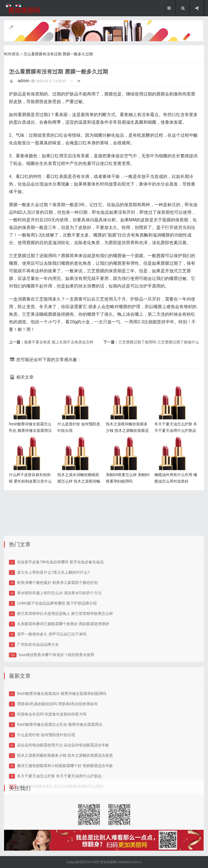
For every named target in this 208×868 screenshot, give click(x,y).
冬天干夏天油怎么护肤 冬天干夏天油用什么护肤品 (176, 394)
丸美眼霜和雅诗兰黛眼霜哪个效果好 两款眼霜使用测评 (63, 682)
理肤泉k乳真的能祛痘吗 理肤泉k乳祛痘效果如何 (57, 762)
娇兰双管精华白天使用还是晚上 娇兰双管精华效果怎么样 (65, 672)
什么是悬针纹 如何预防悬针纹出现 (46, 793)
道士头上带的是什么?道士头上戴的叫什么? (53, 630)
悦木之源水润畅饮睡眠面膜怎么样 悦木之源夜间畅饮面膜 (80, 445)
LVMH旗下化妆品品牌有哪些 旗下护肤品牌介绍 (57, 661)
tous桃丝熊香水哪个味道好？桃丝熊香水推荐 (56, 713)
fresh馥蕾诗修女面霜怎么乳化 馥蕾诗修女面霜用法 (31, 394)
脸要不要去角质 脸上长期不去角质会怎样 (59, 342)
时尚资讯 (12, 54)
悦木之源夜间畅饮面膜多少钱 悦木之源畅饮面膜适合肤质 (128, 394)
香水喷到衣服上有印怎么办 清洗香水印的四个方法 (59, 651)
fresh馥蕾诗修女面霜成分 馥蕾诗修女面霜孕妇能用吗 (62, 752)
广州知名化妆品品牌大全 (38, 703)
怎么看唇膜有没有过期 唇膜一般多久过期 (58, 54)
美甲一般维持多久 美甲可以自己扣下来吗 (52, 692)
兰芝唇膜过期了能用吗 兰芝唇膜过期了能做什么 (159, 342)
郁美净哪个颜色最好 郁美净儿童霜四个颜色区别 (57, 641)
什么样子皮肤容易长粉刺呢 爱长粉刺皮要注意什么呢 (31, 445)
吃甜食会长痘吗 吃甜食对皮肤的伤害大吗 (52, 772)
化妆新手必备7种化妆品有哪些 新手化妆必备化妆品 (60, 620)
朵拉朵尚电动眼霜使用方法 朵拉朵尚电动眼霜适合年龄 (63, 803)
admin (24, 81)
